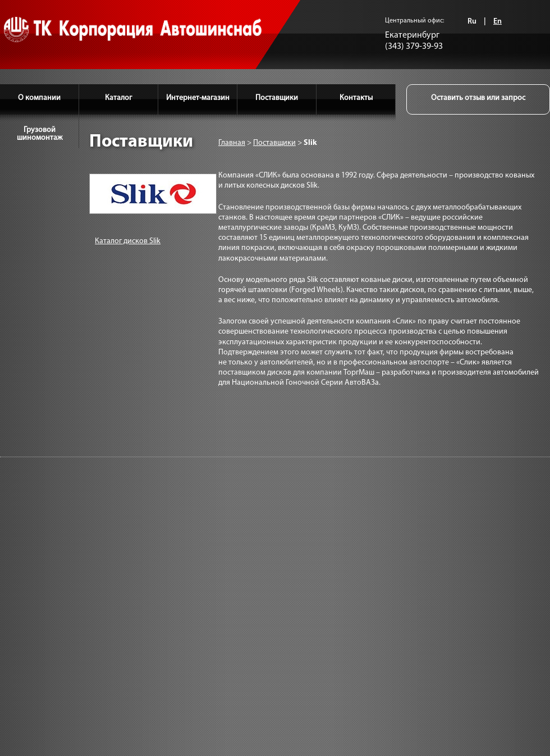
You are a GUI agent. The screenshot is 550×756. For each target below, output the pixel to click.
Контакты (356, 98)
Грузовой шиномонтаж (40, 134)
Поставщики (277, 98)
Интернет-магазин (198, 98)
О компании (39, 98)
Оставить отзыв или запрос (478, 98)
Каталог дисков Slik (128, 241)
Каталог (118, 98)
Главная (232, 143)
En (498, 22)
